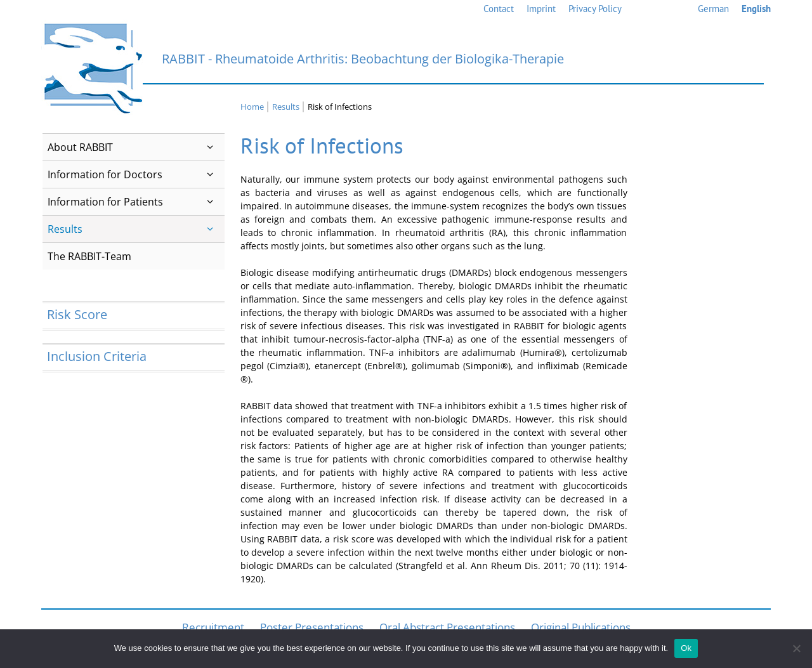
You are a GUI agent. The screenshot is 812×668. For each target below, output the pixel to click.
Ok (686, 648)
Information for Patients (136, 202)
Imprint (541, 9)
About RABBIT (136, 147)
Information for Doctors (136, 174)
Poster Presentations (312, 627)
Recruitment (213, 627)
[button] (210, 147)
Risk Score (77, 314)
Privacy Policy (595, 9)
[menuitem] (713, 9)
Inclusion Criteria (97, 356)
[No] (796, 648)
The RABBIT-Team (89, 256)
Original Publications (581, 627)
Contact (499, 9)
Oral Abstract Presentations (447, 627)
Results (136, 229)
